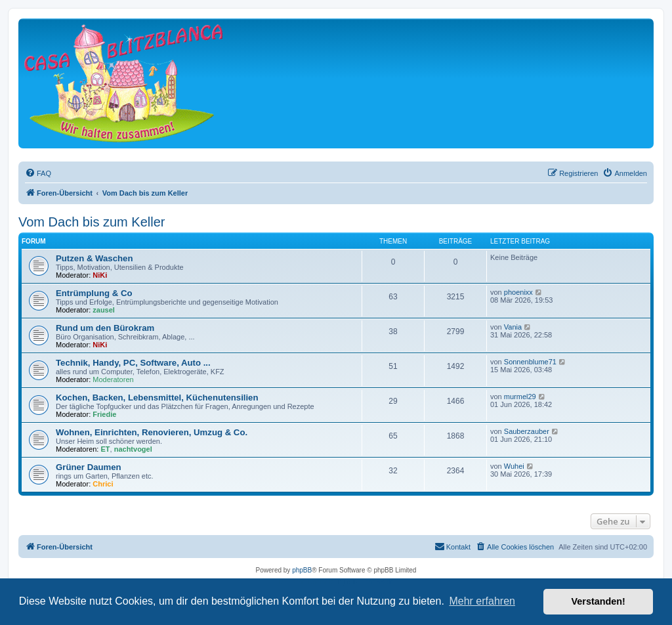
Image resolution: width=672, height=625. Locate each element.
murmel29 (520, 397)
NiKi (100, 275)
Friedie (104, 414)
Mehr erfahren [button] (482, 601)
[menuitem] (38, 173)
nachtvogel (133, 449)
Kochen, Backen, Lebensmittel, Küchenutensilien (157, 398)
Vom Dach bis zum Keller (92, 222)
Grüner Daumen (89, 467)
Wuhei (514, 466)
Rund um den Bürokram (105, 328)
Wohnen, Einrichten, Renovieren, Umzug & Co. (152, 432)
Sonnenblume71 (530, 362)
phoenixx (518, 292)
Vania (513, 327)
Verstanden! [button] (598, 601)
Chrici (103, 484)
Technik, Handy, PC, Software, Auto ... (133, 363)
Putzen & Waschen (94, 258)
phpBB (302, 570)
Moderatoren (113, 379)
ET (106, 449)
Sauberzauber (527, 431)
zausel (104, 310)
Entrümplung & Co (94, 293)
